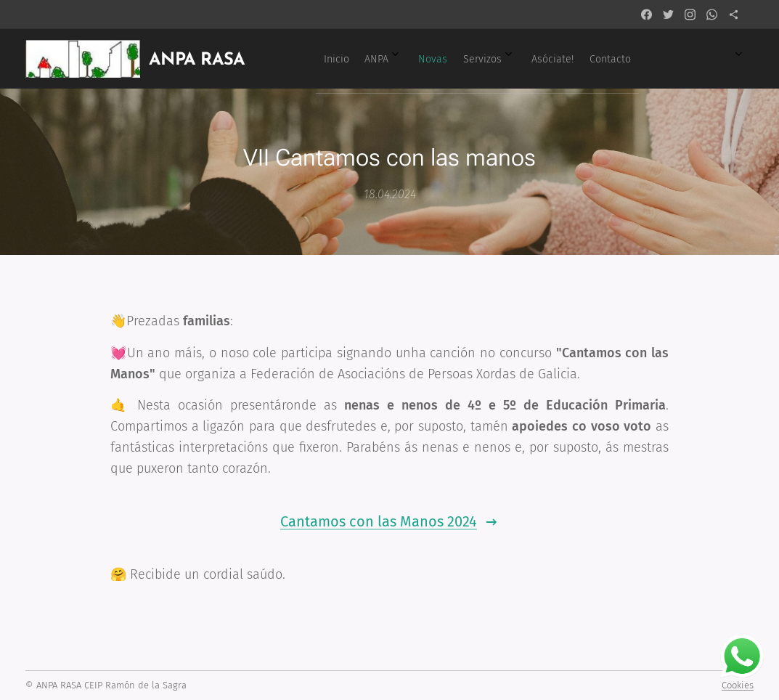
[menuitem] (485, 59)
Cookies (738, 685)
